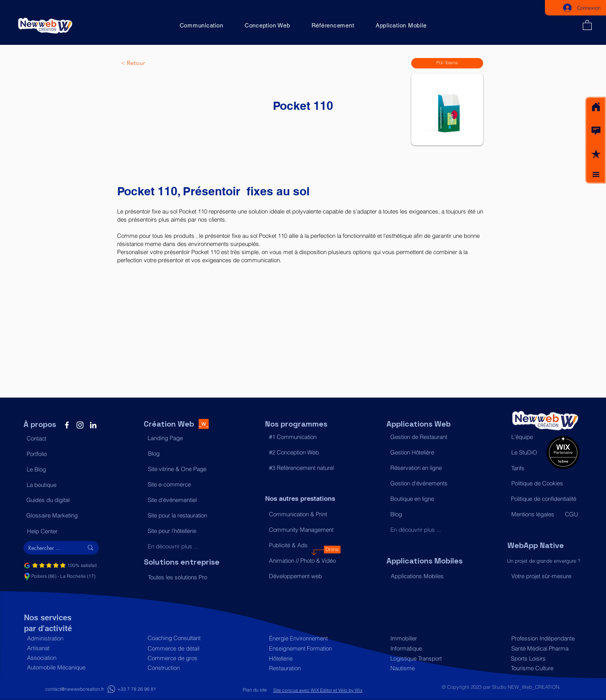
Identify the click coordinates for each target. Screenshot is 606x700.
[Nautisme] (424, 668)
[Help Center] (61, 531)
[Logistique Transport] (424, 658)
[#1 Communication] (303, 437)
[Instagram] (80, 425)
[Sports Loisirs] (543, 658)
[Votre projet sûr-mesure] (545, 576)
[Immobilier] (424, 638)
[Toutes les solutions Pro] (182, 577)
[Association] (61, 658)
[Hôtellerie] (303, 658)
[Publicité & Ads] (303, 545)
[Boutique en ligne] (424, 499)
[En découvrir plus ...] (181, 546)
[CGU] (572, 514)
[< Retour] (146, 63)
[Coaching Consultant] (181, 638)
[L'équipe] (527, 437)
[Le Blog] (60, 470)
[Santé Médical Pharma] (544, 648)
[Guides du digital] (60, 500)
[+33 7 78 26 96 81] (137, 689)
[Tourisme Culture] (543, 668)
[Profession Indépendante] (544, 638)
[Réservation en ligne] (424, 468)
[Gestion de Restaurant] (424, 437)
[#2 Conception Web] (303, 452)
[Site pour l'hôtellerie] (181, 531)
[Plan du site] (255, 690)
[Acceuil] (596, 107)
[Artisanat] (61, 648)
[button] (596, 131)
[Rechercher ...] (50, 548)
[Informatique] (424, 648)
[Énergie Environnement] (303, 638)
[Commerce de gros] (181, 658)
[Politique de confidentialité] (545, 499)
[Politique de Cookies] (545, 483)
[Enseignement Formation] (303, 648)
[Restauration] (303, 668)
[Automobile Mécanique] (61, 667)
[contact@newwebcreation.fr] (75, 689)
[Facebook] (67, 425)
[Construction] (181, 668)
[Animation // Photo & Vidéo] (303, 561)
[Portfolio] (60, 454)
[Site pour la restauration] (181, 516)
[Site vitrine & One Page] (182, 469)
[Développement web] (303, 576)
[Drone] (332, 550)
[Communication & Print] (303, 514)
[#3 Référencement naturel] (303, 468)
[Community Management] (303, 530)
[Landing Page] (181, 438)
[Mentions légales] (535, 514)
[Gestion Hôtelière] (424, 452)
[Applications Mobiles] (425, 576)
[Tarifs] (527, 468)
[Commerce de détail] (181, 648)
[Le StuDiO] (527, 452)
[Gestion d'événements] (424, 483)
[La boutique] (60, 485)
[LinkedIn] (93, 425)
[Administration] (61, 638)
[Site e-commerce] (181, 485)
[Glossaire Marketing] (60, 516)
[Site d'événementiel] (181, 500)
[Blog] (182, 454)
